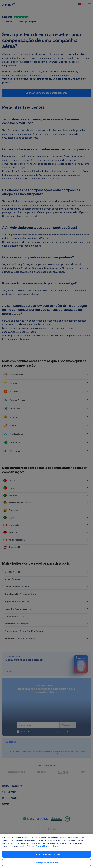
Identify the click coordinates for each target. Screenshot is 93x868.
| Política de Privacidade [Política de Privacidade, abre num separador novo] (53, 846)
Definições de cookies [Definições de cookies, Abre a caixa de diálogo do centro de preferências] (46, 863)
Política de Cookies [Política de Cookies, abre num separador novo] (35, 846)
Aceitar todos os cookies (46, 854)
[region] (46, 851)
